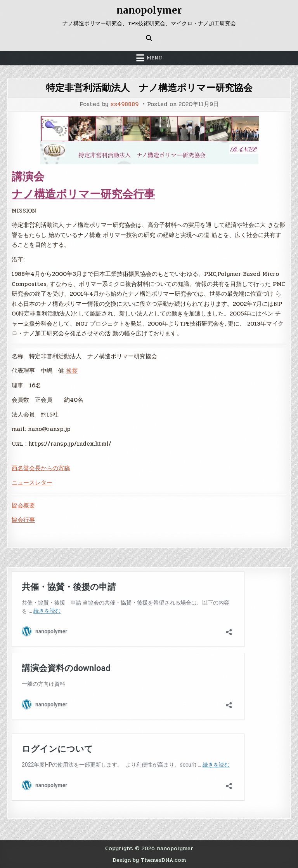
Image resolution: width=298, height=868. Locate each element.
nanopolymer (149, 10)
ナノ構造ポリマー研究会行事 (83, 194)
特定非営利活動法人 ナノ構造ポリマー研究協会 (149, 88)
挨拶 (72, 371)
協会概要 (23, 505)
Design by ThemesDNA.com (149, 860)
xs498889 (124, 104)
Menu (154, 58)
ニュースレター (32, 483)
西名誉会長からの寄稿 (41, 468)
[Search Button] (149, 38)
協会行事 (23, 520)
